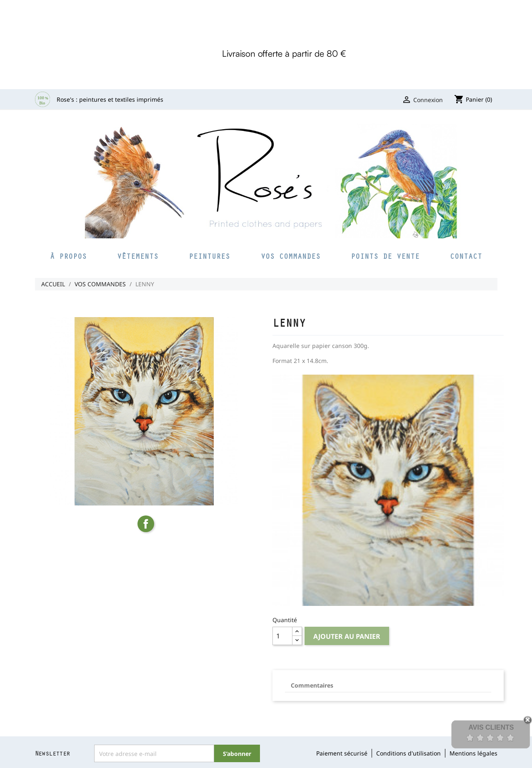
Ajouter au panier (347, 636)
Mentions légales (473, 753)
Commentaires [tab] (312, 685)
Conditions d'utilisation (408, 753)
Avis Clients (491, 727)
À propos (68, 256)
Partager (146, 524)
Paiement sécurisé (342, 753)
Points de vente (385, 256)
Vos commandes (291, 256)
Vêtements (138, 256)
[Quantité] (282, 636)
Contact (466, 256)
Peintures (209, 256)
